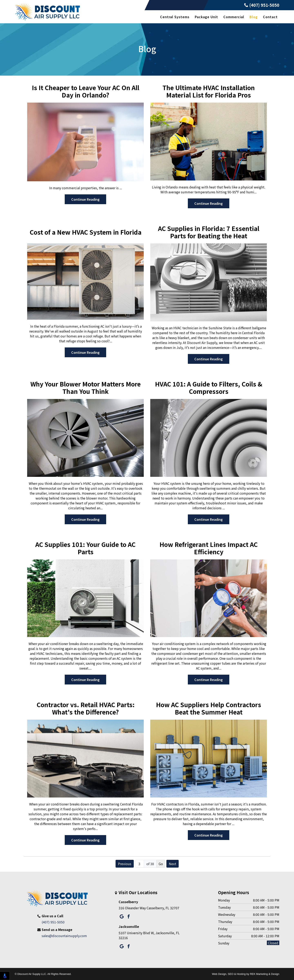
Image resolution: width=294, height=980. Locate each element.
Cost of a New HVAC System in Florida (86, 232)
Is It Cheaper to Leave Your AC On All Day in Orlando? (86, 91)
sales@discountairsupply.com (64, 936)
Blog (254, 17)
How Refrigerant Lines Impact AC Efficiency (209, 548)
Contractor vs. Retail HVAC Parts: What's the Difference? (86, 708)
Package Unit (206, 17)
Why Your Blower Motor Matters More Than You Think (86, 388)
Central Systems (175, 17)
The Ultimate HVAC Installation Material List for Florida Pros (209, 91)
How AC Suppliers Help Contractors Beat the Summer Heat (209, 708)
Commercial (234, 17)
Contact (270, 17)
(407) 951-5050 (262, 5)
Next (173, 864)
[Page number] (139, 864)
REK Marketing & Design (265, 974)
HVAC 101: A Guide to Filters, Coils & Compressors (209, 388)
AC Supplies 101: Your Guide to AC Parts (85, 548)
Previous (125, 864)
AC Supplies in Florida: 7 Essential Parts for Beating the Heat (209, 232)
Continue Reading (85, 199)
